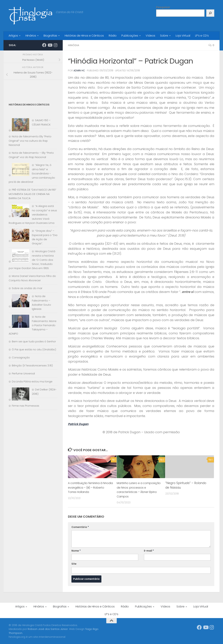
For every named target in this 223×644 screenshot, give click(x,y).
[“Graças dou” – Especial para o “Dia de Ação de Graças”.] (19, 236)
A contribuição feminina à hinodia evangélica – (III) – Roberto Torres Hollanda (87, 487)
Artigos (13, 36)
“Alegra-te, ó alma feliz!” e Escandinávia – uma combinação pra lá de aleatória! (32, 173)
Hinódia (74, 45)
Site (74, 564)
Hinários (31, 36)
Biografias (50, 36)
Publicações (130, 36)
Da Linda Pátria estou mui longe (32, 381)
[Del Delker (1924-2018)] (19, 395)
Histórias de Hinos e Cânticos (84, 36)
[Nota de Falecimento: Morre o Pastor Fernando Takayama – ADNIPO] (19, 322)
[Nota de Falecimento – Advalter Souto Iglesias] (19, 301)
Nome (76, 551)
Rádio (113, 36)
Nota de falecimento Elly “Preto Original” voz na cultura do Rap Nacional (30, 141)
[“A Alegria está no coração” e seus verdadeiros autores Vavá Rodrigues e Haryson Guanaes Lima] (19, 211)
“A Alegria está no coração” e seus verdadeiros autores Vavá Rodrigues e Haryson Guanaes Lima (33, 214)
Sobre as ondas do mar (27, 288)
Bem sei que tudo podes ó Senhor (34, 341)
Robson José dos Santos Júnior (48, 629)
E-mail (149, 551)
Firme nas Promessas (26, 406)
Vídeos (150, 36)
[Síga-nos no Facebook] (44, 45)
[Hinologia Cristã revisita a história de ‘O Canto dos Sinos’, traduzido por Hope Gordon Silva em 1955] (19, 256)
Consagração (21, 357)
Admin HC (79, 70)
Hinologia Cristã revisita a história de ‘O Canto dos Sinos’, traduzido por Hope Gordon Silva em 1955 (32, 260)
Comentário (80, 527)
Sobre (164, 36)
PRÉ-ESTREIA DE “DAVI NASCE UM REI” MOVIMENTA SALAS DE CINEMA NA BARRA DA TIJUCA (32, 194)
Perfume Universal (23, 373)
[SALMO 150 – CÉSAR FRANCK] (19, 125)
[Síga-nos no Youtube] (50, 45)
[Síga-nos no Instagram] (55, 45)
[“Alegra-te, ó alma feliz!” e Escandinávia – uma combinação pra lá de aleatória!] (19, 170)
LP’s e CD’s (202, 36)
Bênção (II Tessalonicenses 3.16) (32, 365)
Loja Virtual (183, 36)
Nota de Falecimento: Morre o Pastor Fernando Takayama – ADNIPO (33, 325)
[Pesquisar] (210, 13)
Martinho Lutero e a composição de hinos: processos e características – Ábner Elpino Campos (139, 490)
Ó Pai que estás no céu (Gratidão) (34, 349)
